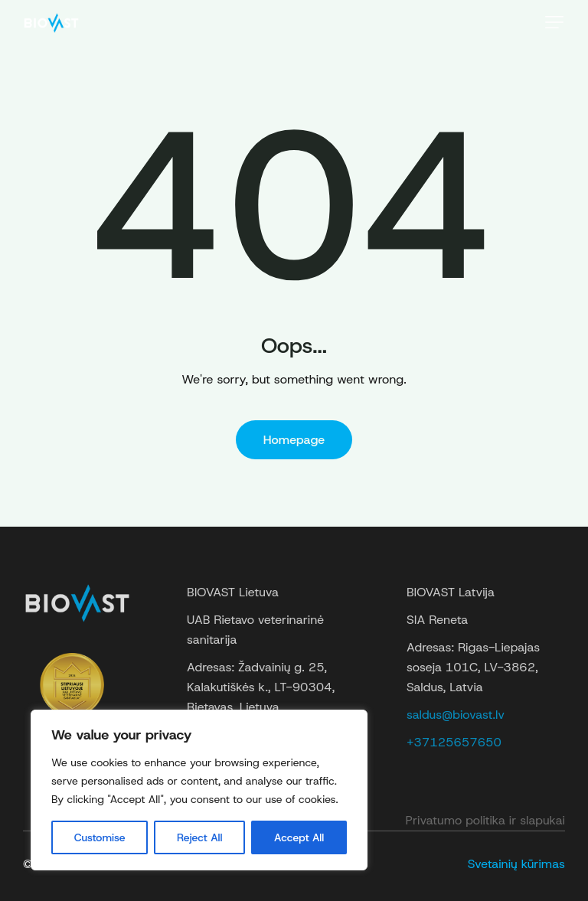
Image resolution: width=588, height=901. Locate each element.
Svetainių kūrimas (516, 864)
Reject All (199, 837)
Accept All (299, 837)
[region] (199, 790)
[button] (554, 22)
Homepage (294, 440)
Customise (100, 837)
